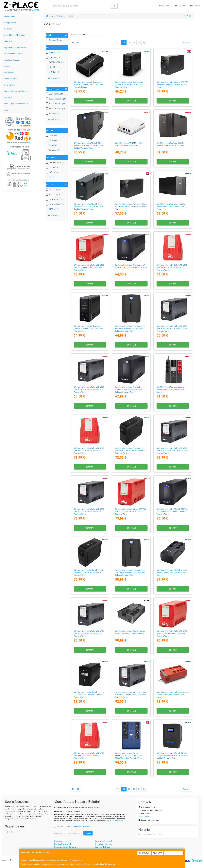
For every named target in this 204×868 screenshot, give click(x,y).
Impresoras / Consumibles (15, 48)
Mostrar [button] (187, 43)
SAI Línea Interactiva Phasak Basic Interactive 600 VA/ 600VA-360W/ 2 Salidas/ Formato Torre (88, 207)
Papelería (8, 97)
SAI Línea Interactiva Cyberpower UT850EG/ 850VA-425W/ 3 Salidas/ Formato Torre (88, 329)
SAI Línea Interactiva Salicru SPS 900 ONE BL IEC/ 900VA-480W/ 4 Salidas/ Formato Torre (131, 695)
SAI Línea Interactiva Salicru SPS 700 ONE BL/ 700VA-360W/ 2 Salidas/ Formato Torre (89, 512)
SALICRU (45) (53, 52)
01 (124, 43)
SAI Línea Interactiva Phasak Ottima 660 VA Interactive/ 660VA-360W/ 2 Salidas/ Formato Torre (89, 146)
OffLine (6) (52, 172)
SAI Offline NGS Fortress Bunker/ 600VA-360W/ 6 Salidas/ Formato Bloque (170, 390)
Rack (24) (52, 140)
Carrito (195, 6)
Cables (7, 66)
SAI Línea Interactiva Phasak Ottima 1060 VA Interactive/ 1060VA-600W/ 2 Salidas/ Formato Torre (131, 573)
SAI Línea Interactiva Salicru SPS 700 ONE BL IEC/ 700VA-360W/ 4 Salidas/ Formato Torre (172, 451)
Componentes (10, 23)
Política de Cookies (106, 864)
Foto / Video (10, 85)
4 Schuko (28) (53, 190)
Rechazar (158, 853)
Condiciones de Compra (65, 847)
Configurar (144, 853)
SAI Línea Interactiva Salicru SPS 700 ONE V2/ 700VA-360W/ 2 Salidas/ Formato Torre (89, 451)
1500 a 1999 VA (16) (56, 109)
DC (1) (50, 177)
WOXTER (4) (53, 72)
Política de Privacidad (116, 821)
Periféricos (9, 72)
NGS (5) (51, 67)
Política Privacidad (63, 844)
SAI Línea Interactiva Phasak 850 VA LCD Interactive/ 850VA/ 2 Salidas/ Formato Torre (89, 695)
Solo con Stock (54, 40)
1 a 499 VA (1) (53, 114)
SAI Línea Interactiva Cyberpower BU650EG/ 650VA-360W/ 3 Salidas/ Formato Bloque (88, 85)
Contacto (180, 6)
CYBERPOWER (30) (55, 62)
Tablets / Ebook (11, 79)
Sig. (144, 43)
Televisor (8, 41)
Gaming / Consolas (12, 60)
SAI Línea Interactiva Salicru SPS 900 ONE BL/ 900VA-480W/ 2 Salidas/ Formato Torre (89, 634)
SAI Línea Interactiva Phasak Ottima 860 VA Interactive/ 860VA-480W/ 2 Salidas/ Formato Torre (130, 329)
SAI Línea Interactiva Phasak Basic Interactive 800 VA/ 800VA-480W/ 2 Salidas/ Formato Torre (130, 390)
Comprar (90, 101)
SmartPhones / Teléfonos (15, 35)
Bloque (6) (52, 145)
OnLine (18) (52, 167)
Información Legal (103, 841)
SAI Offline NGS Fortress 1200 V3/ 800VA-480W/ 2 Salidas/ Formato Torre (171, 207)
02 (129, 43)
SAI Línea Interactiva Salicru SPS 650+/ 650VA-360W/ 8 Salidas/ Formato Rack (173, 695)
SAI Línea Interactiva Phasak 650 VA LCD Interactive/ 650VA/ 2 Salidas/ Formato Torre (172, 512)
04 (139, 43)
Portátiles (8, 29)
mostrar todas (54, 78)
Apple (7, 110)
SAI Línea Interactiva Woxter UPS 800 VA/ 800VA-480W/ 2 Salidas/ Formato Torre (131, 207)
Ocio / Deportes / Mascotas (16, 104)
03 (134, 43)
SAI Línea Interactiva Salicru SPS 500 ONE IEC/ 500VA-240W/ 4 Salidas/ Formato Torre (89, 268)
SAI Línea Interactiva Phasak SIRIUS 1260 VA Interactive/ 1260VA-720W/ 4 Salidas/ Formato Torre (172, 756)
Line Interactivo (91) (56, 163)
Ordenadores (10, 16)
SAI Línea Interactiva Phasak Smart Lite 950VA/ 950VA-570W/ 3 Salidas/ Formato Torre (89, 573)
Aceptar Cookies (174, 853)
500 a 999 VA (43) (55, 94)
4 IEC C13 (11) (53, 209)
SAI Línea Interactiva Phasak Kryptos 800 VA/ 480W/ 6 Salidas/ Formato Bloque (172, 573)
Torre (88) (52, 135)
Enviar (88, 833)
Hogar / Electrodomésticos (16, 91)
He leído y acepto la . (74, 826)
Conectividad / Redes (13, 54)
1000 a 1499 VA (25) (56, 104)
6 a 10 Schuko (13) (55, 204)
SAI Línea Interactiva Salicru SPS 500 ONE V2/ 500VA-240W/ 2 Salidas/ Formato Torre (172, 268)
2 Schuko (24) (53, 195)
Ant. (118, 43)
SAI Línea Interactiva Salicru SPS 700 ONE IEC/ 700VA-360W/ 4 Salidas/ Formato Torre (130, 512)
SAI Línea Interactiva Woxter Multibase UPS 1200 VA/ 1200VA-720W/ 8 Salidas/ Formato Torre (129, 756)
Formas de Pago (103, 847)
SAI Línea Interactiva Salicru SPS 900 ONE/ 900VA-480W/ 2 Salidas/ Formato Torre (89, 756)
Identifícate (165, 6)
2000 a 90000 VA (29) (56, 99)
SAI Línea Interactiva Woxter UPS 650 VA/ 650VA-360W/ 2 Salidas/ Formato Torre (172, 85)
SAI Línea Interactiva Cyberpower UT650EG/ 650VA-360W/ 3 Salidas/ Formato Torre (130, 85)
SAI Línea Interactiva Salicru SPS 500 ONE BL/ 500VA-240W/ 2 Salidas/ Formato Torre (89, 390)
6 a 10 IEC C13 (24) (55, 199)
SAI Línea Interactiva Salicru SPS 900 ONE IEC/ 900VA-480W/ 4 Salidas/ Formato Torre (172, 634)
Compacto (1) (53, 150)
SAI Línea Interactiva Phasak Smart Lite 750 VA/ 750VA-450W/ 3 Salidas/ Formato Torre (131, 451)
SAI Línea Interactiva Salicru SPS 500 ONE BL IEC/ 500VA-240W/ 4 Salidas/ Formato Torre (172, 329)
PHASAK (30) (53, 57)
